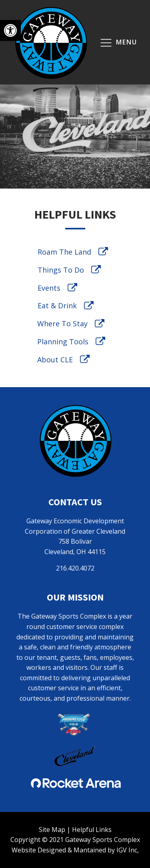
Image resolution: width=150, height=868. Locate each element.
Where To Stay (62, 323)
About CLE (55, 360)
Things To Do (61, 270)
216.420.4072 (75, 568)
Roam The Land (64, 252)
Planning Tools (63, 342)
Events (49, 288)
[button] (10, 30)
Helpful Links (92, 830)
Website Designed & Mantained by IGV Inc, (75, 850)
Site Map (52, 830)
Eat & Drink (57, 305)
